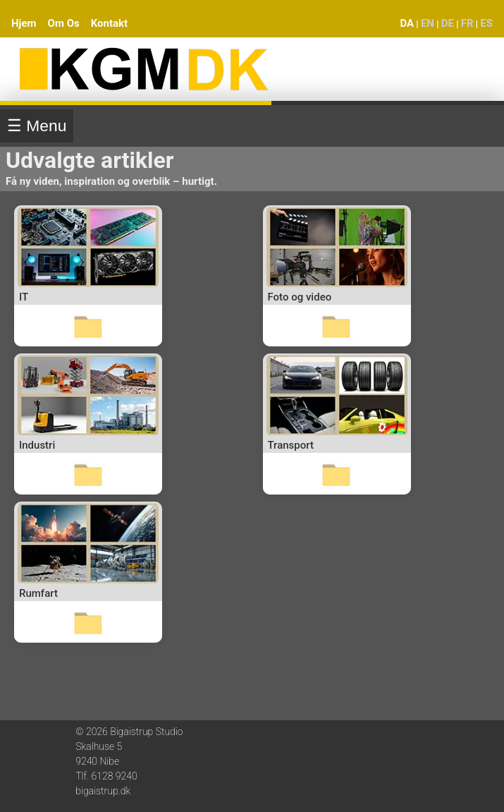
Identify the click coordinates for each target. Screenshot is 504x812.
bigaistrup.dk (103, 791)
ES (486, 23)
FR (467, 23)
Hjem (24, 23)
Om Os (64, 23)
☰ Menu (37, 126)
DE (448, 23)
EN (428, 23)
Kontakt (109, 23)
